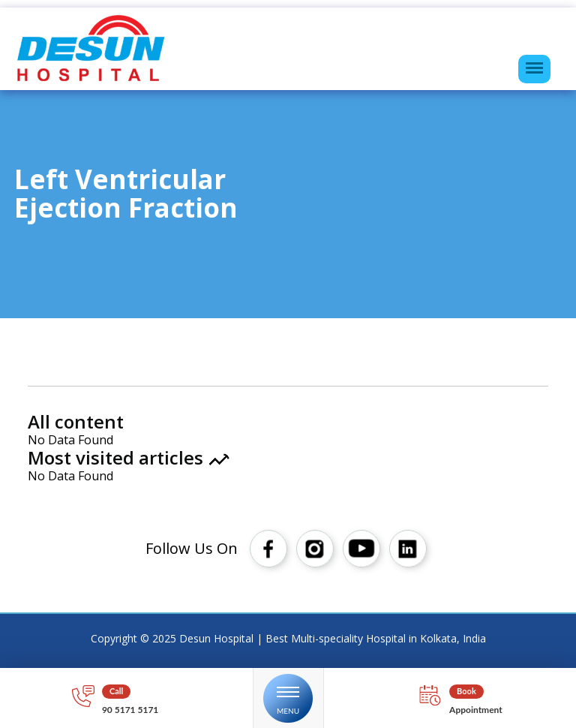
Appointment (476, 710)
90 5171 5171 (130, 710)
